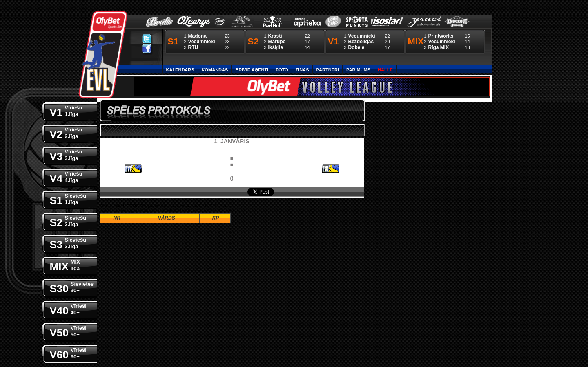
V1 (66, 110)
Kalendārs (180, 70)
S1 (68, 199)
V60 (68, 353)
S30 (72, 287)
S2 (68, 221)
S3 (68, 243)
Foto (282, 70)
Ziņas (302, 70)
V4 (66, 177)
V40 (68, 309)
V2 (66, 132)
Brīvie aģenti (252, 70)
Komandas (215, 70)
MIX (65, 265)
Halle (385, 70)
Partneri (328, 70)
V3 (66, 155)
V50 (68, 331)
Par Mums (358, 70)
